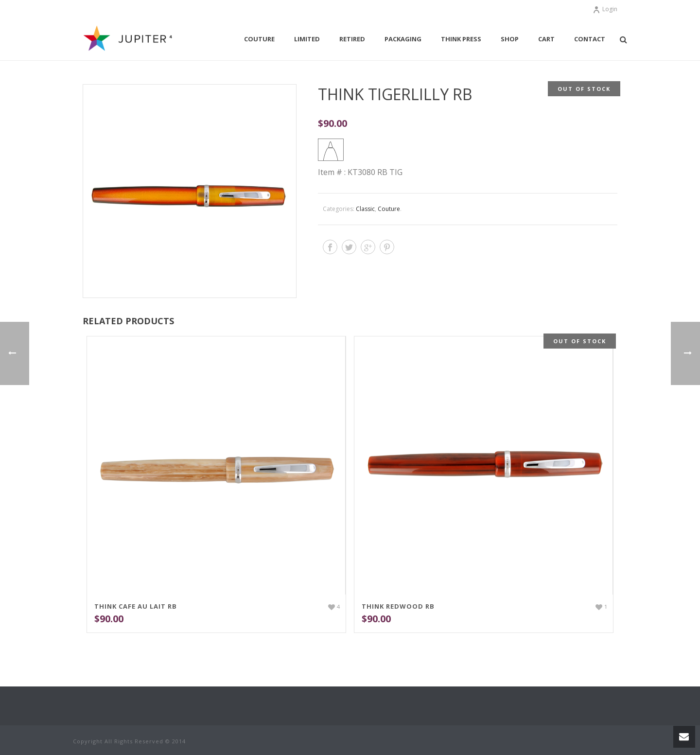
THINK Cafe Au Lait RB (136, 606)
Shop (510, 39)
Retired (352, 39)
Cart (546, 39)
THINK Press (461, 39)
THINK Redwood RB (398, 606)
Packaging (403, 39)
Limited (307, 39)
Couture (259, 39)
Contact (590, 39)
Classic (365, 209)
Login (605, 9)
